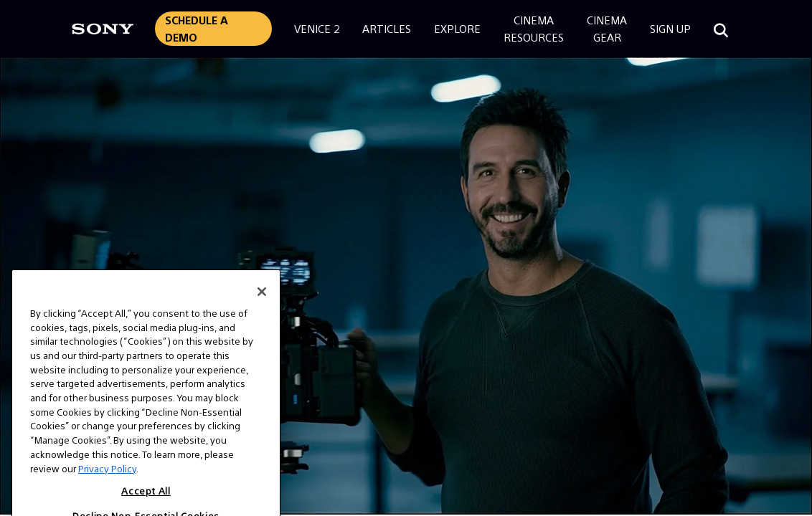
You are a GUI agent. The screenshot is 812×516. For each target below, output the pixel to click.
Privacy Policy (107, 488)
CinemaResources (534, 28)
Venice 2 (317, 28)
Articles (387, 28)
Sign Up (670, 28)
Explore (457, 28)
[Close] (262, 312)
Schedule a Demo (197, 28)
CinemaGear (607, 28)
